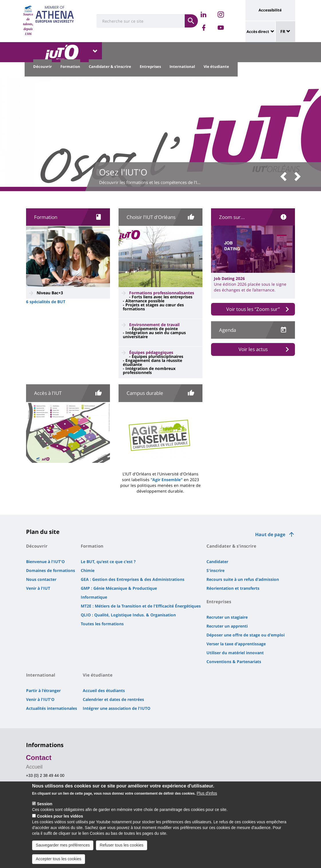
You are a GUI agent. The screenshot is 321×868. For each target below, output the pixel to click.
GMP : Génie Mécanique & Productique (119, 588)
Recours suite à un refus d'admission (243, 579)
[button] (285, 177)
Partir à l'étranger (43, 690)
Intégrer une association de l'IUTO (117, 708)
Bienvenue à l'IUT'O (45, 562)
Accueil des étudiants (104, 690)
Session (45, 809)
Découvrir (43, 66)
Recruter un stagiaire (227, 617)
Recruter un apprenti (227, 626)
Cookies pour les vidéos (60, 822)
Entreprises (150, 66)
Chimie (88, 570)
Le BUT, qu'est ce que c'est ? (108, 562)
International (182, 66)
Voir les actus (253, 349)
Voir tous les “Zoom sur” (253, 309)
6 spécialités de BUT (46, 302)
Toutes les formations (102, 624)
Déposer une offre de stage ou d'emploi (246, 635)
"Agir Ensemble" (167, 480)
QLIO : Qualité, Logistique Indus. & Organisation (128, 615)
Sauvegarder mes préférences (63, 850)
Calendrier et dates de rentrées (113, 699)
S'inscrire (215, 570)
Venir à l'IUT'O (40, 699)
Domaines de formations (51, 570)
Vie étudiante (216, 66)
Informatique (94, 597)
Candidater (217, 562)
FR (285, 31)
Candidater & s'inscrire (110, 66)
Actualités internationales (52, 708)
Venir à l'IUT (38, 588)
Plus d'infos (207, 799)
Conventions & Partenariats (234, 662)
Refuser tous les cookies (122, 850)
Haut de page (270, 534)
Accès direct (258, 32)
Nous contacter (41, 579)
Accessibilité (270, 10)
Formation (70, 66)
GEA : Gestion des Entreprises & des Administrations (133, 579)
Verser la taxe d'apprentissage (236, 644)
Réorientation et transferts (233, 588)
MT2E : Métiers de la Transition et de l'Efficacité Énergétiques (141, 606)
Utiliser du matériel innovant (235, 653)
